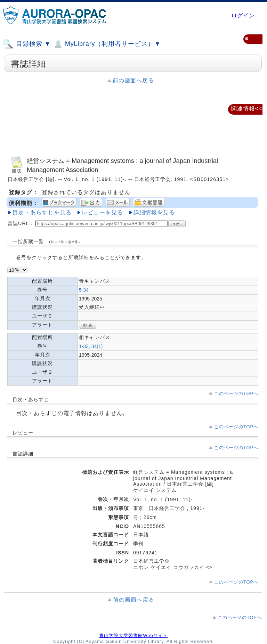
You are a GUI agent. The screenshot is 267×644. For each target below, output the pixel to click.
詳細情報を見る (154, 212)
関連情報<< (247, 109)
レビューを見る (102, 212)
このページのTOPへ (236, 393)
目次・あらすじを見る (42, 212)
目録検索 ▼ (27, 44)
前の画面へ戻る (133, 80)
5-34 (84, 290)
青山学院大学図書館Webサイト (133, 635)
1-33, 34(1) (91, 346)
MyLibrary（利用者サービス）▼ (107, 44)
